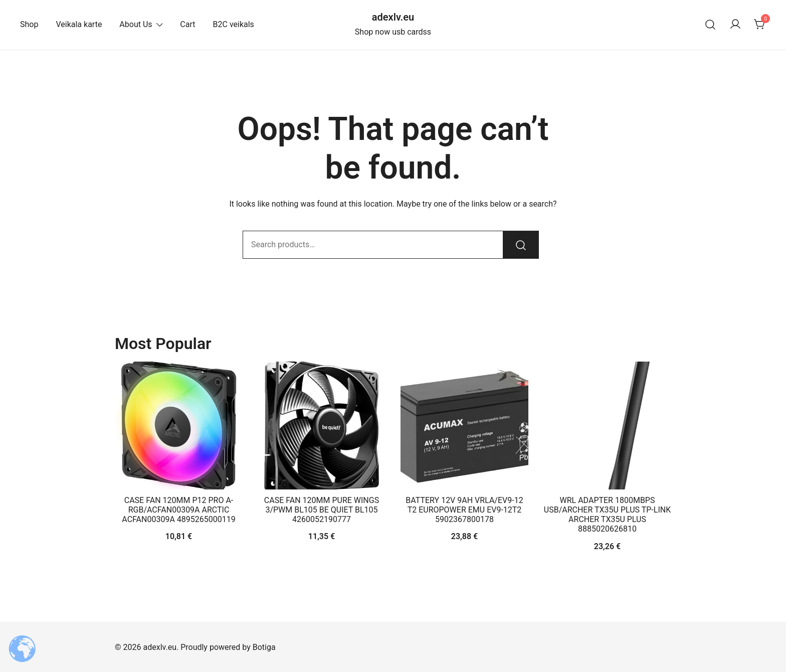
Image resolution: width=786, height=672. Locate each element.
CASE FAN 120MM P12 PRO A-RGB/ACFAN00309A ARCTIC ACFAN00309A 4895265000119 (178, 510)
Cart (187, 24)
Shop (29, 24)
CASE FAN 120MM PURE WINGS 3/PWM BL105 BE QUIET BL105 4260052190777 (322, 510)
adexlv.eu (393, 17)
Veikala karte (79, 24)
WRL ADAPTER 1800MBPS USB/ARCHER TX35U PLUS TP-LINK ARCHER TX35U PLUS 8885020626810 (607, 515)
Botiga (264, 647)
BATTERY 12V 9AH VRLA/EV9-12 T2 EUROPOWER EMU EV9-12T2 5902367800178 (464, 510)
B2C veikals (234, 24)
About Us (136, 24)
